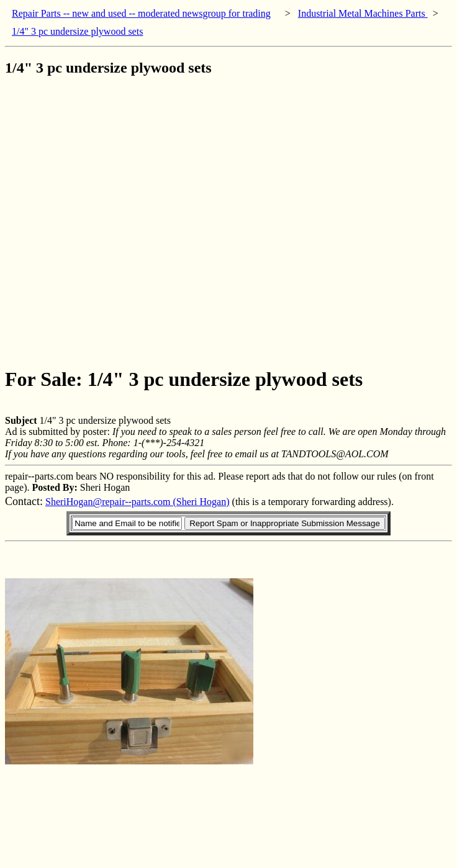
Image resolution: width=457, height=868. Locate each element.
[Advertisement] (133, 221)
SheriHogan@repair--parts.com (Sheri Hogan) (138, 502)
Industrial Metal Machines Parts (363, 13)
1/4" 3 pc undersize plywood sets (77, 31)
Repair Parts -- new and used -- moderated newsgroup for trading (141, 13)
